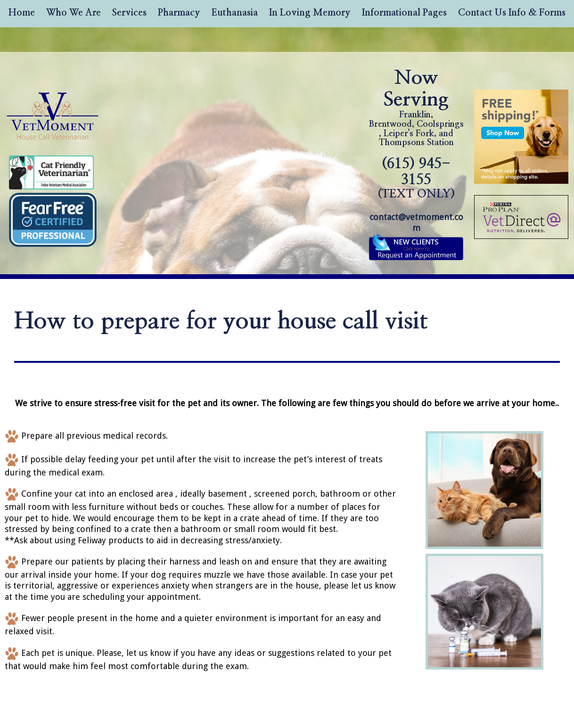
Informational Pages (404, 13)
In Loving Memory (310, 13)
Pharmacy (179, 13)
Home (22, 13)
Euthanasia (235, 13)
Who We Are (74, 13)
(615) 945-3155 (416, 178)
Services (129, 13)
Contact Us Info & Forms (512, 13)
